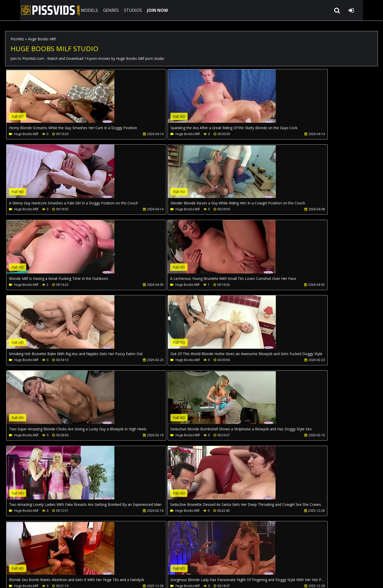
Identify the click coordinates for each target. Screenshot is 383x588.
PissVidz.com (33, 10)
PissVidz (17, 39)
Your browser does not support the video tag (61, 100)
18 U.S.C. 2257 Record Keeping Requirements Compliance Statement (165, 579)
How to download (90, 564)
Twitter (151, 564)
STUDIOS (119, 10)
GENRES (97, 10)
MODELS (75, 10)
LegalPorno (126, 564)
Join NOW (14, 564)
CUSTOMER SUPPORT (47, 564)
